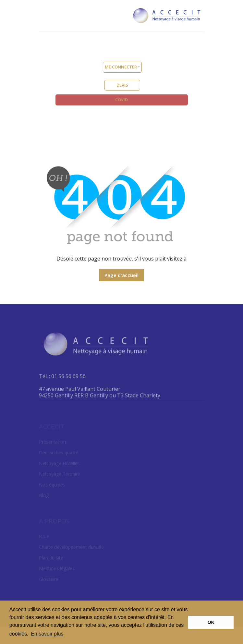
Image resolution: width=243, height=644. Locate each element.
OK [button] (211, 622)
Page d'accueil (121, 275)
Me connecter (121, 67)
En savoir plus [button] (47, 634)
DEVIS (122, 85)
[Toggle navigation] (44, 15)
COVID (121, 100)
